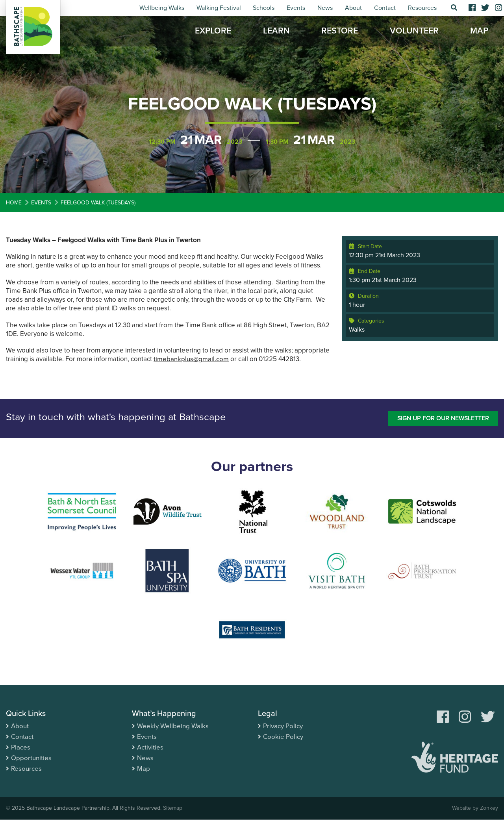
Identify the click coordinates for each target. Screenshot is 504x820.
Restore (340, 32)
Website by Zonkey (475, 808)
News (325, 8)
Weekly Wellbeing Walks (173, 726)
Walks (357, 330)
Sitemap (173, 808)
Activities (150, 747)
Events (296, 8)
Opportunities (31, 758)
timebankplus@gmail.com (191, 359)
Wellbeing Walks (162, 8)
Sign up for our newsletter (442, 418)
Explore (213, 32)
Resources (422, 8)
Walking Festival (219, 8)
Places (21, 747)
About (353, 8)
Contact (385, 8)
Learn (276, 32)
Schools (264, 8)
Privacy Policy (283, 726)
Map (479, 32)
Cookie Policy (283, 737)
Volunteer (414, 32)
